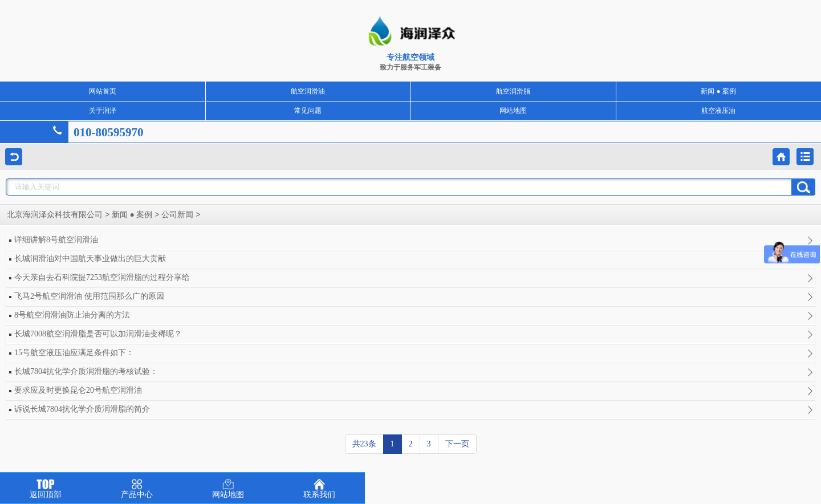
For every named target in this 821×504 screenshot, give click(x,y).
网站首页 (103, 91)
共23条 (364, 444)
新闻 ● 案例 (718, 91)
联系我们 (319, 489)
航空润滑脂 (513, 91)
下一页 (457, 444)
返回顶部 (46, 489)
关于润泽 (103, 111)
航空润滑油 (308, 91)
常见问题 (308, 111)
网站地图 (513, 111)
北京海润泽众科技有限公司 (55, 215)
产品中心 (137, 489)
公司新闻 (177, 215)
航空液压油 (718, 111)
